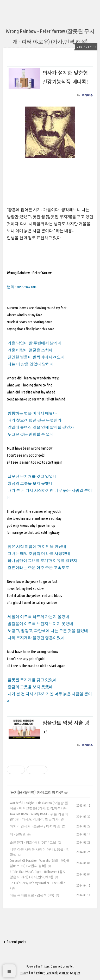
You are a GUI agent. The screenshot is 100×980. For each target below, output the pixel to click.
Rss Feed (25, 973)
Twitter (40, 973)
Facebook (52, 973)
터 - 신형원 (18, 834)
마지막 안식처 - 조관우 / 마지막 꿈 (35, 826)
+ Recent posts (15, 942)
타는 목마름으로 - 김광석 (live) (32, 895)
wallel (70, 966)
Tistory (45, 966)
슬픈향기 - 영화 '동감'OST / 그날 (33, 842)
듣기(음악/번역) (23, 792)
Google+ (75, 973)
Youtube (64, 973)
